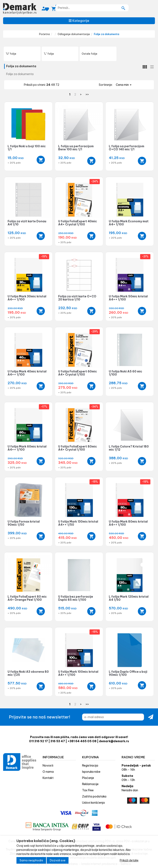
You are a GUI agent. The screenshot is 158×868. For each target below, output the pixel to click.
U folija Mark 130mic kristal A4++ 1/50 (78, 523)
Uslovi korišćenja (93, 803)
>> (87, 94)
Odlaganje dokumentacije (74, 34)
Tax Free (88, 790)
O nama (48, 772)
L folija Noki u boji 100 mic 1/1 (27, 148)
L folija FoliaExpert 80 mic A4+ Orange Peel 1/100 (27, 598)
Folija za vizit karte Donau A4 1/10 (27, 223)
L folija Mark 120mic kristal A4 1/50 (129, 598)
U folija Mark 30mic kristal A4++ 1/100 (27, 298)
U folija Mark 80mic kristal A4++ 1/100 (128, 523)
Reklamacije (90, 784)
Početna (44, 34)
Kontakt (48, 778)
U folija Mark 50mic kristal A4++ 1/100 (128, 298)
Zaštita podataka (94, 796)
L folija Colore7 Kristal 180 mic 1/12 (129, 448)
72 (57, 85)
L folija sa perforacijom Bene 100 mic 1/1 (76, 148)
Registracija (90, 766)
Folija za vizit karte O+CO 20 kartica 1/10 (77, 298)
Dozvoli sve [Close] (58, 860)
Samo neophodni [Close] (31, 860)
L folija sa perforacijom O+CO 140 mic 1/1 (127, 148)
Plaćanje (88, 778)
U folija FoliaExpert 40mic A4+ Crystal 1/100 (78, 223)
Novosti (48, 766)
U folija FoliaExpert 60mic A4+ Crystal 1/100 (78, 373)
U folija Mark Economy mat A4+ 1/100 (129, 223)
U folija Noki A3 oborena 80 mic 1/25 (28, 673)
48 (53, 85)
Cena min (124, 85)
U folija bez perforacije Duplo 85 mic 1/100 (76, 598)
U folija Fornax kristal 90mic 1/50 (24, 523)
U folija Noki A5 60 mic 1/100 (125, 373)
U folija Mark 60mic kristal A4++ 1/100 (27, 448)
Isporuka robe (91, 772)
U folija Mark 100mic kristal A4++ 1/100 (78, 673)
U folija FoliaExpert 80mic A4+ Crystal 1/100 (78, 448)
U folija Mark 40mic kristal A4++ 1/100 (27, 373)
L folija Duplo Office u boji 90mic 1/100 (128, 673)
